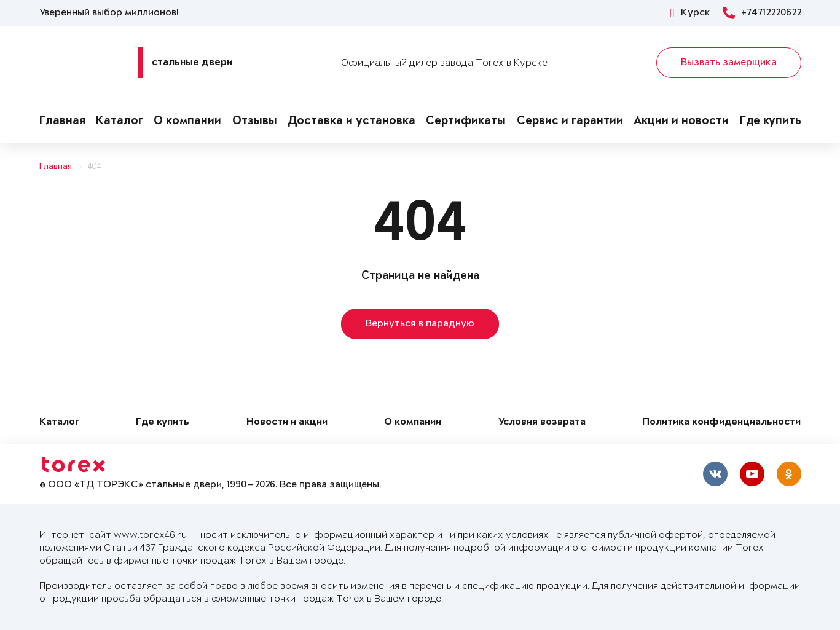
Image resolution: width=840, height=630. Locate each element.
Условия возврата (542, 423)
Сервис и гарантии (570, 122)
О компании (187, 122)
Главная (62, 122)
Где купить (771, 122)
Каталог (120, 122)
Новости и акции (287, 423)
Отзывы (255, 122)
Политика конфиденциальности (721, 423)
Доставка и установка (351, 122)
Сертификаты (466, 122)
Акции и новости (681, 122)
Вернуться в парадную (420, 324)
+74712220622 (762, 13)
